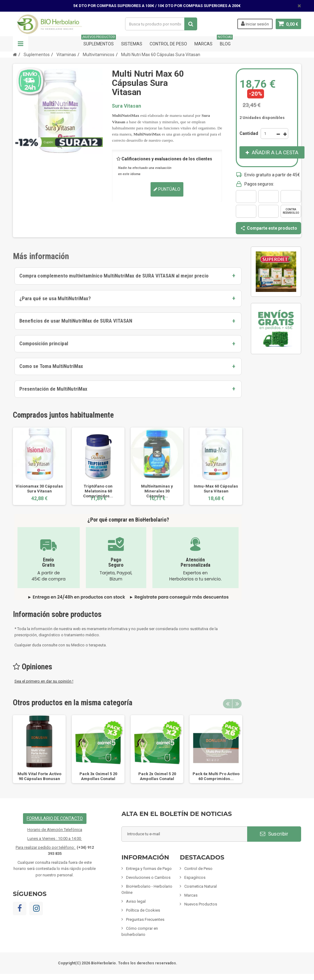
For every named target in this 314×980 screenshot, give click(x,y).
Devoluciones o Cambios (148, 877)
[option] (39, 466)
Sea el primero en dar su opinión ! (44, 681)
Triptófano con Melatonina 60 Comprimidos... (98, 491)
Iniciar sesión (255, 24)
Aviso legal (136, 901)
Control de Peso (168, 44)
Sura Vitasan (126, 106)
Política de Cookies (143, 910)
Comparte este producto (269, 228)
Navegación (21, 44)
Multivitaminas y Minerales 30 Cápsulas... (157, 491)
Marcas (203, 44)
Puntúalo (167, 189)
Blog (225, 41)
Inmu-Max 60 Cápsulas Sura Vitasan (216, 489)
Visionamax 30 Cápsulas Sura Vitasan (39, 489)
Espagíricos (195, 877)
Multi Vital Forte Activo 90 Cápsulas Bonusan (39, 776)
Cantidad (249, 133)
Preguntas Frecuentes (145, 919)
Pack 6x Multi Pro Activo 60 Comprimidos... (216, 776)
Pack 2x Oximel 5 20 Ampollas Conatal (157, 776)
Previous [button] (228, 704)
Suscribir (274, 834)
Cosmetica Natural (201, 886)
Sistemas (132, 44)
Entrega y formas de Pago (149, 869)
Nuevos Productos (201, 904)
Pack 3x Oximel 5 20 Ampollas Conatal (98, 776)
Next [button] (237, 704)
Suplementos (99, 41)
